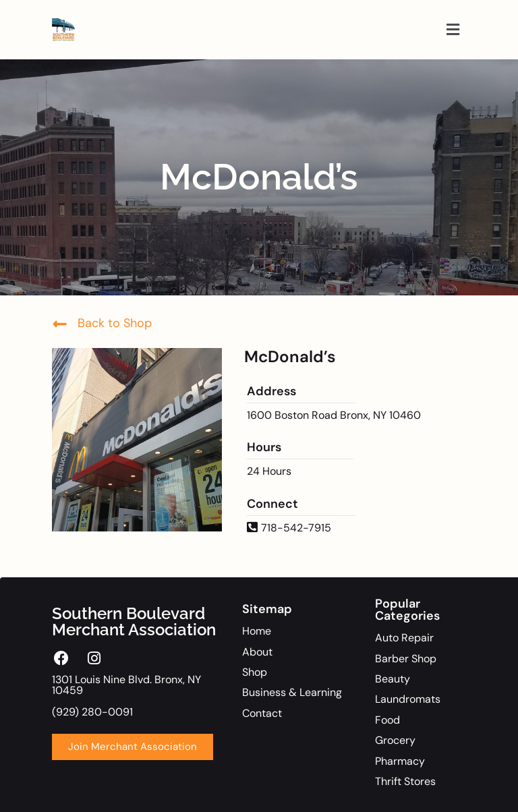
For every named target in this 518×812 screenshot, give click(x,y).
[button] (453, 30)
